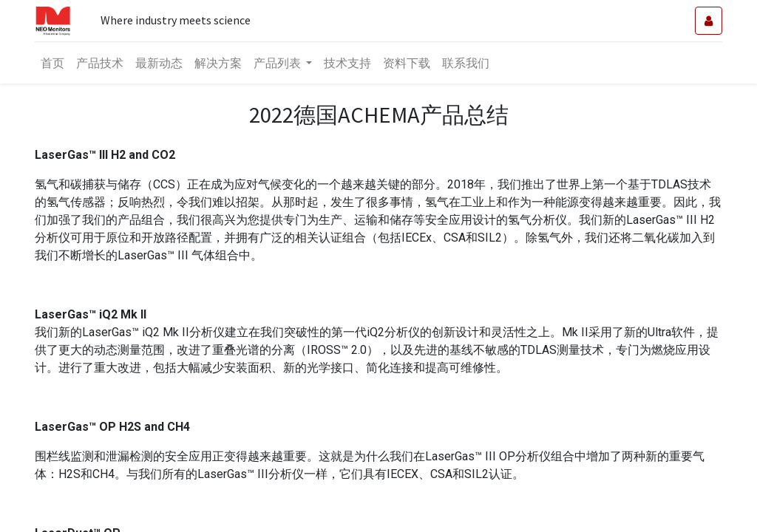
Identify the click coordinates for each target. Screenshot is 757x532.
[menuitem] (52, 63)
